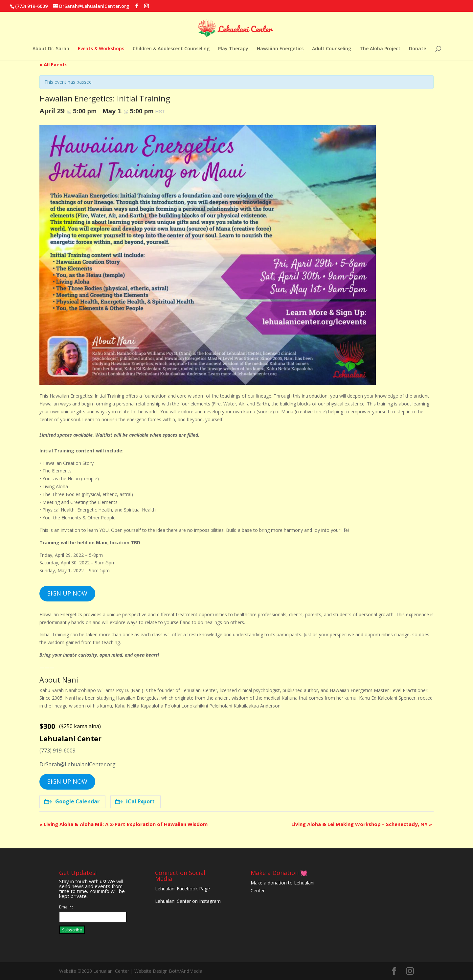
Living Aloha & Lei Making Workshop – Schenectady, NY (362, 824)
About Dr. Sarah (51, 49)
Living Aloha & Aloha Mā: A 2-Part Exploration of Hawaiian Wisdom (124, 824)
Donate (417, 49)
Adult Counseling (332, 49)
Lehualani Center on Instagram (188, 901)
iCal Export (135, 801)
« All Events (54, 64)
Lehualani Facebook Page (182, 889)
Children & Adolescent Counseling (171, 49)
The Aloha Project (380, 49)
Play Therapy (233, 49)
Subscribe (72, 930)
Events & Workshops (101, 49)
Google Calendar (72, 801)
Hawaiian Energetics (280, 49)
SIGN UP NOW (67, 593)
